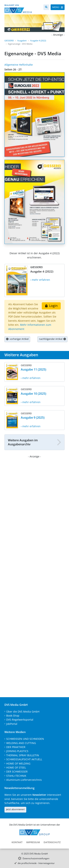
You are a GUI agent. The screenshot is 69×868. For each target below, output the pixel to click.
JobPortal (12, 724)
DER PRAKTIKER (16, 747)
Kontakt (17, 842)
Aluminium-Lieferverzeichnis (24, 780)
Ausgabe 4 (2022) (38, 41)
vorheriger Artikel (17, 339)
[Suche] (46, 7)
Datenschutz (52, 842)
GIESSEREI (9, 41)
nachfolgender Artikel (52, 339)
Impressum (33, 842)
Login (51, 306)
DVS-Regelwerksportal (20, 720)
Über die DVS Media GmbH (23, 712)
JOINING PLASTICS (17, 751)
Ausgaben (22, 41)
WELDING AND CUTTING (21, 743)
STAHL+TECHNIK (16, 776)
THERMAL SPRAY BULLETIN (23, 755)
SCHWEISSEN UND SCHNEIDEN (25, 739)
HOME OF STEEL (16, 768)
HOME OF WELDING (18, 763)
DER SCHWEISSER (17, 772)
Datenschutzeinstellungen (36, 858)
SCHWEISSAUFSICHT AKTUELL (24, 759)
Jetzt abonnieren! (15, 809)
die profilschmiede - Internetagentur (36, 863)
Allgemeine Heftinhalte (19, 65)
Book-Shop (13, 716)
